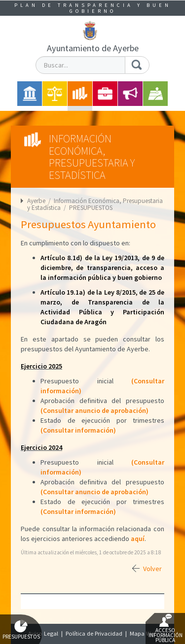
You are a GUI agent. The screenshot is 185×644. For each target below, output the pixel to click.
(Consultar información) (78, 430)
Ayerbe (36, 201)
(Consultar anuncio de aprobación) (94, 410)
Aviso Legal (43, 633)
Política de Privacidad (94, 633)
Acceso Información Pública (166, 629)
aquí (138, 539)
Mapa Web (144, 633)
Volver (152, 569)
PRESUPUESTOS (91, 208)
